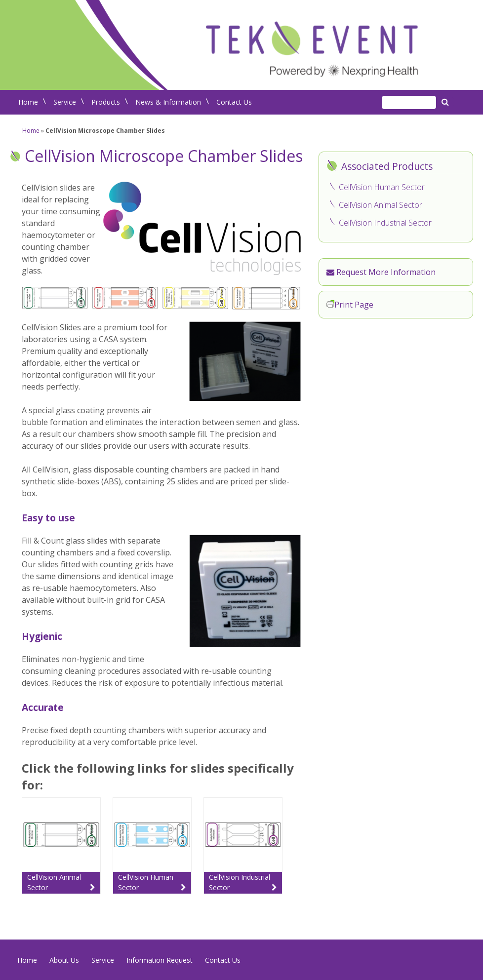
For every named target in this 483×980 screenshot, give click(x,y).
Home (28, 102)
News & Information (168, 102)
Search (446, 102)
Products (106, 102)
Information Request (160, 960)
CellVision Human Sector (382, 187)
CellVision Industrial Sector (385, 223)
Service (65, 102)
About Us (64, 960)
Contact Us (234, 102)
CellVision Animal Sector (381, 205)
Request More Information (381, 272)
